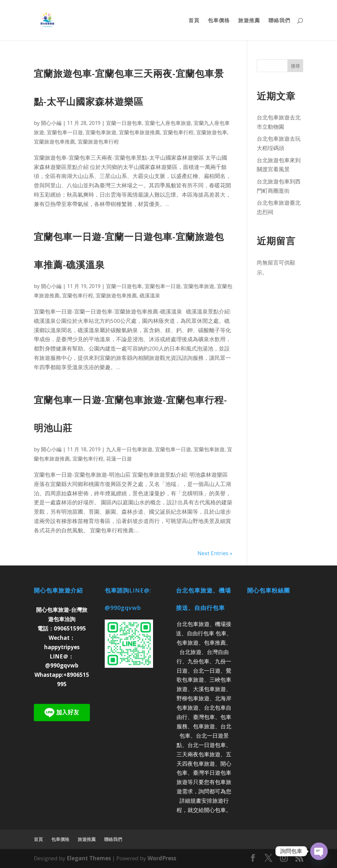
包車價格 (219, 21)
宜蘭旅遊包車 (212, 132)
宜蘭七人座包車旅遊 (168, 123)
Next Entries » (215, 553)
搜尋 (295, 66)
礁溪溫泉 (150, 295)
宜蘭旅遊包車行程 (98, 142)
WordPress (162, 858)
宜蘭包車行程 (178, 132)
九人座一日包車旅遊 (129, 449)
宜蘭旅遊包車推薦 (54, 142)
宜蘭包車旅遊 (101, 132)
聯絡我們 (279, 21)
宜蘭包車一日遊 (65, 132)
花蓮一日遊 (119, 459)
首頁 (194, 21)
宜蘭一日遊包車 (124, 123)
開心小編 (51, 123)
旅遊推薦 (249, 21)
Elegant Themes (89, 858)
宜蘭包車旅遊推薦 (140, 132)
